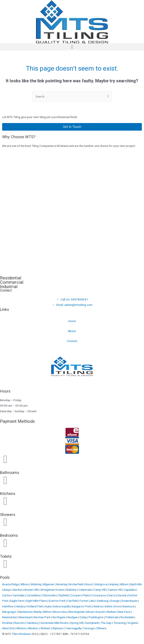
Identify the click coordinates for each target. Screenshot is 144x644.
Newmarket (10, 617)
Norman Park (42, 617)
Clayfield (63, 595)
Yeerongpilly (74, 628)
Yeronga (89, 628)
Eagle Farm (17, 601)
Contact (72, 341)
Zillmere (101, 628)
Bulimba (72, 590)
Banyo (8, 590)
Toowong (120, 623)
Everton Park (57, 601)
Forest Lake (88, 601)
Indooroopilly (62, 606)
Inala (48, 606)
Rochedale (127, 617)
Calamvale (85, 590)
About (72, 331)
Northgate (59, 617)
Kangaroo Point (82, 606)
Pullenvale (112, 617)
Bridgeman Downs (53, 590)
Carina (7, 595)
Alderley (36, 584)
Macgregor (10, 612)
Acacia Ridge (11, 584)
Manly (38, 612)
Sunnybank (92, 623)
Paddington (96, 617)
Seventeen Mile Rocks (55, 623)
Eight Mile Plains (37, 601)
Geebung (103, 601)
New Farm (125, 612)
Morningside (77, 612)
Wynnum (58, 628)
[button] (72, 47)
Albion (25, 584)
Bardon (18, 590)
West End (9, 628)
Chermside (49, 595)
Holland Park (35, 606)
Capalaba (130, 590)
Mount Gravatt (96, 612)
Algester (49, 584)
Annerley (62, 584)
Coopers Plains (81, 595)
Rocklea (8, 623)
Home (72, 321)
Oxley (83, 617)
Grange (115, 601)
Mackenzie (25, 612)
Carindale (19, 595)
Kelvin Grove (113, 606)
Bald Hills (136, 584)
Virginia (133, 623)
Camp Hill (100, 590)
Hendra (21, 606)
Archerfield (77, 584)
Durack (122, 595)
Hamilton (8, 606)
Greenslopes (130, 601)
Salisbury (33, 623)
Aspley (114, 584)
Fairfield (73, 601)
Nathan (112, 612)
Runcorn (20, 623)
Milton (47, 612)
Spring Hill (77, 623)
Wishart (46, 628)
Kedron (98, 606)
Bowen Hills (32, 590)
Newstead (26, 617)
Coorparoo (100, 595)
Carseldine (33, 595)
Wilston (21, 628)
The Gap (106, 623)
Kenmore (129, 606)
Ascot (89, 584)
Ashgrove (102, 584)
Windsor (34, 628)
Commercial (12, 282)
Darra (112, 595)
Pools (5, 577)
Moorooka (60, 612)
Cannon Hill (115, 590)
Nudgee (73, 617)
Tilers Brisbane (21, 634)
